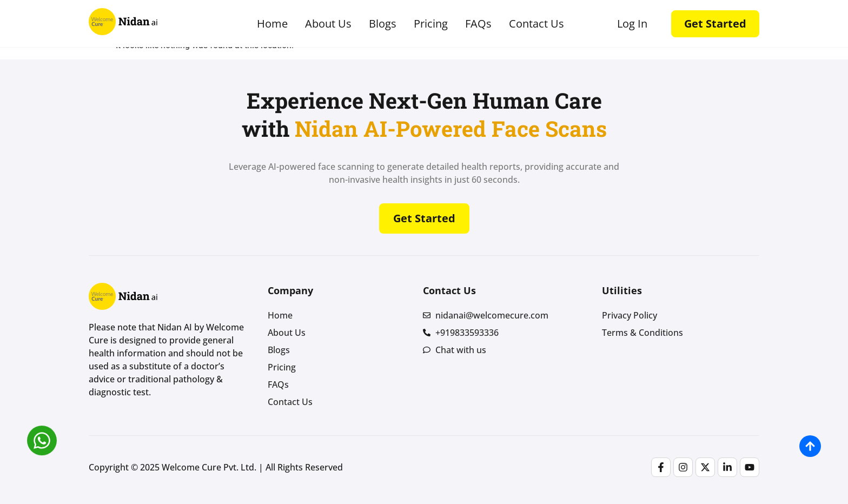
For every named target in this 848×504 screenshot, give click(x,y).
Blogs (383, 24)
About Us (328, 24)
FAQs (478, 24)
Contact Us (536, 24)
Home (272, 24)
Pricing (431, 24)
